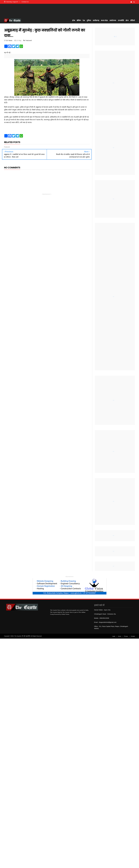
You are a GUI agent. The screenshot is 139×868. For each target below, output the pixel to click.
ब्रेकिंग (79, 21)
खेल (127, 21)
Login (114, 636)
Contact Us (25, 2)
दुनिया (89, 21)
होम (74, 21)
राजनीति (121, 21)
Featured (29, 40)
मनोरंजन (113, 21)
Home (120, 636)
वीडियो (133, 21)
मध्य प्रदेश (104, 21)
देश (84, 21)
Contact (133, 636)
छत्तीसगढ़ (96, 21)
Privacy (126, 636)
